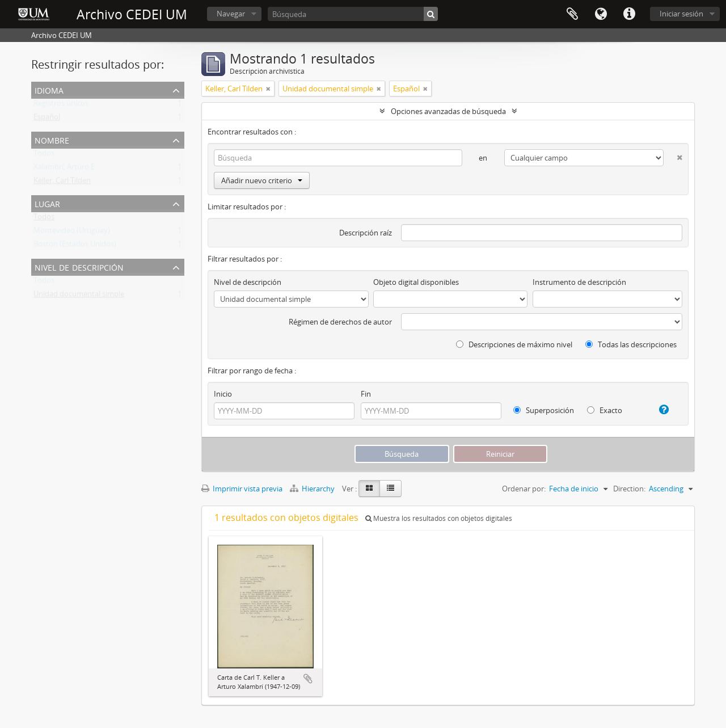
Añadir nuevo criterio (262, 180)
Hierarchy (313, 489)
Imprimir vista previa (242, 489)
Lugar (47, 203)
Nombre (52, 139)
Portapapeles (572, 14)
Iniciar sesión (681, 14)
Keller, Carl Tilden (62, 183)
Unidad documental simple (79, 296)
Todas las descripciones (631, 344)
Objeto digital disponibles (416, 282)
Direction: (629, 489)
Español (47, 119)
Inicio (223, 394)
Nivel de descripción (79, 266)
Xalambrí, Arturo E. (65, 169)
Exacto (605, 410)
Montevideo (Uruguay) (72, 233)
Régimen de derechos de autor (340, 322)
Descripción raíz (366, 233)
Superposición (544, 410)
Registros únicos (61, 106)
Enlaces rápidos (629, 14)
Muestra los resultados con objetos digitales (439, 518)
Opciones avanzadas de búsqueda (448, 111)
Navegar (231, 14)
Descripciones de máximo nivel (514, 344)
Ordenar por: (524, 489)
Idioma (601, 14)
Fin (366, 394)
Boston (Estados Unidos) (75, 246)
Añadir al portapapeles (308, 679)
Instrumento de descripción (579, 282)
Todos (44, 155)
